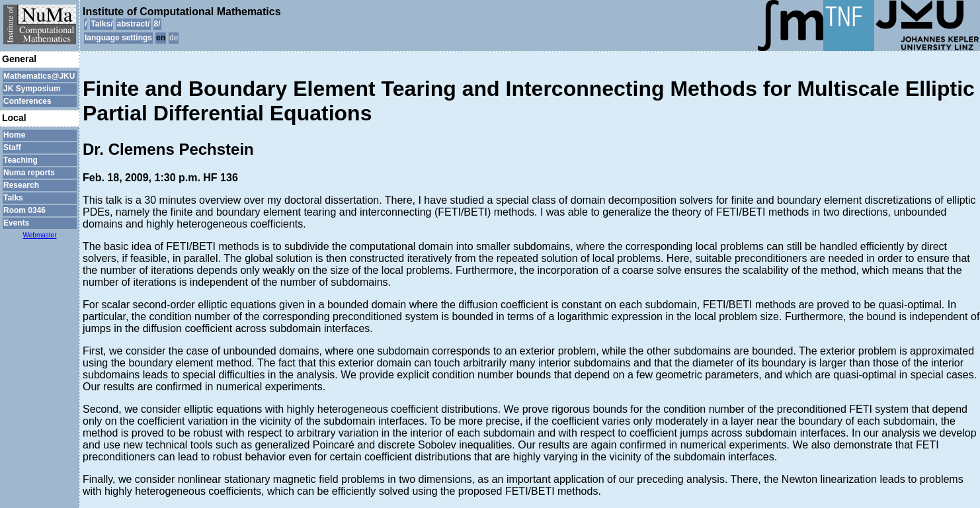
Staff (12, 148)
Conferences (27, 101)
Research (21, 185)
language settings (118, 38)
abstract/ (133, 24)
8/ (157, 24)
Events (16, 223)
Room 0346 (24, 210)
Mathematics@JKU (39, 76)
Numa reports (29, 173)
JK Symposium (32, 89)
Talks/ (102, 24)
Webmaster (40, 235)
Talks (13, 198)
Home (14, 135)
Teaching (20, 160)
